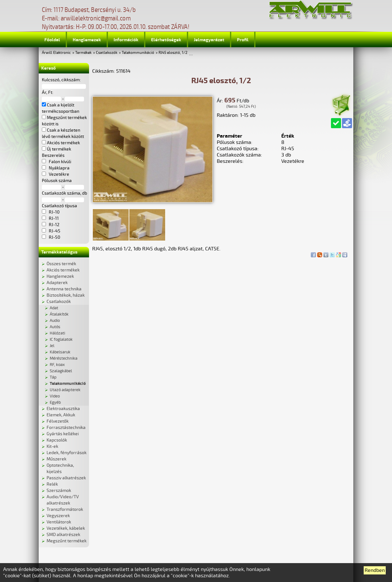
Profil (243, 40)
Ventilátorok (59, 522)
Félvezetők (58, 421)
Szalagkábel (61, 371)
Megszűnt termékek (67, 541)
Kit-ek (52, 446)
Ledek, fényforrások (67, 453)
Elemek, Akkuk (61, 415)
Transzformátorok (65, 509)
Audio (55, 321)
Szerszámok (59, 491)
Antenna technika (64, 289)
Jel (52, 346)
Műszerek (56, 459)
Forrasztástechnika (66, 428)
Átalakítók (59, 314)
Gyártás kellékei (63, 434)
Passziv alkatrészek (66, 478)
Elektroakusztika (63, 409)
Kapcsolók (57, 440)
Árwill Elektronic (56, 53)
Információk (126, 40)
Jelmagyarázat (209, 40)
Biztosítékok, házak (66, 295)
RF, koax (57, 365)
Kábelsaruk (60, 352)
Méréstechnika (64, 358)
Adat (54, 308)
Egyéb (55, 402)
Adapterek (57, 283)
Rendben (375, 570)
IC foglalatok (61, 339)
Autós (55, 327)
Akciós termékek (63, 270)
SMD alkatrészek (63, 535)
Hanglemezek (87, 40)
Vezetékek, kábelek (66, 528)
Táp (53, 377)
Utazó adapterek (65, 390)
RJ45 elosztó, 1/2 (173, 53)
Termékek (83, 53)
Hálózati (57, 333)
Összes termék (61, 264)
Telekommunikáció (138, 53)
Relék (52, 484)
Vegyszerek (58, 516)
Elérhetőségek (166, 40)
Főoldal (52, 40)
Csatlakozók (107, 53)
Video (55, 396)
